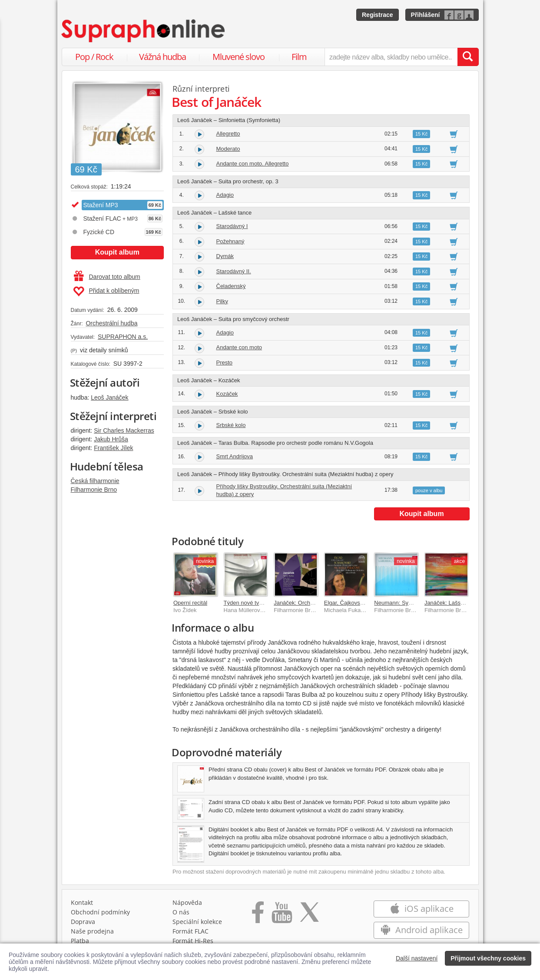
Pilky (222, 301)
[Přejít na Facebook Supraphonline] (258, 915)
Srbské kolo (231, 425)
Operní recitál (190, 603)
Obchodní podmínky (100, 912)
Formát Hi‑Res (193, 941)
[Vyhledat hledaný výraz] (468, 57)
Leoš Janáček (109, 397)
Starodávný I (232, 226)
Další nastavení (417, 958)
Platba (80, 941)
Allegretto (228, 134)
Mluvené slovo (239, 57)
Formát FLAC (190, 931)
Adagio (225, 195)
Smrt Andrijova (235, 456)
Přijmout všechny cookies (488, 958)
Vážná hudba (162, 57)
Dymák (225, 256)
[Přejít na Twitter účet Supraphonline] (309, 915)
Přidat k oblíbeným (106, 291)
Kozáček (227, 394)
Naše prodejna (92, 931)
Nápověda (187, 902)
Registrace (378, 15)
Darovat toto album (107, 277)
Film (299, 57)
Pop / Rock (94, 57)
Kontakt (82, 902)
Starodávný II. (234, 271)
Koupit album (117, 252)
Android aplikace (422, 930)
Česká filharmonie (95, 481)
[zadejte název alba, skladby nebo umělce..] (391, 57)
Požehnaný (230, 241)
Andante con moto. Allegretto (253, 164)
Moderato (228, 149)
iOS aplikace (422, 909)
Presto (225, 363)
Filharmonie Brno (94, 490)
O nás (181, 912)
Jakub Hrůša (111, 439)
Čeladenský (231, 286)
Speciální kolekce (197, 922)
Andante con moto (239, 347)
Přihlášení (426, 15)
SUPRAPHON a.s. (123, 337)
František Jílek (113, 448)
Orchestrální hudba (111, 323)
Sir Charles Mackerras (124, 430)
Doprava (83, 922)
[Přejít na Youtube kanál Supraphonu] (282, 915)
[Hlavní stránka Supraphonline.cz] (144, 31)
